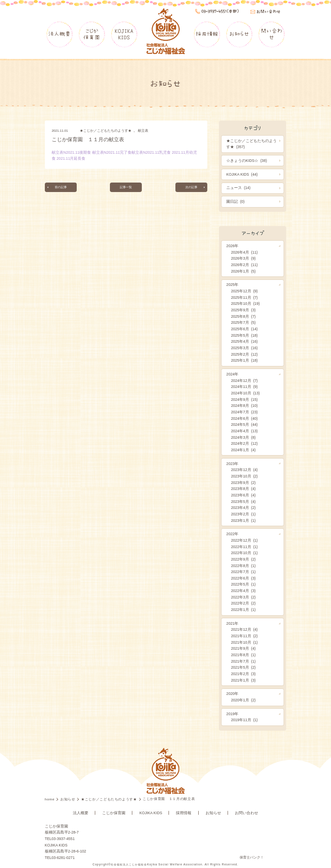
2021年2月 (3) (243, 674)
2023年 (232, 464)
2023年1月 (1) (243, 521)
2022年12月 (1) (244, 540)
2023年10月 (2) (244, 476)
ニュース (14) (238, 188)
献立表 (143, 131)
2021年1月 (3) (243, 680)
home (50, 799)
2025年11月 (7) (244, 298)
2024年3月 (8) (243, 437)
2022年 (232, 534)
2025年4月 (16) (244, 341)
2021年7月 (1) (243, 661)
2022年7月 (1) (243, 572)
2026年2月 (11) (244, 265)
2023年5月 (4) (243, 502)
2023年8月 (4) (243, 489)
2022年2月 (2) (243, 603)
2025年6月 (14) (244, 329)
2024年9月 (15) (244, 400)
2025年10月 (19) (245, 304)
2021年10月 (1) (244, 642)
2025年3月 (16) (244, 348)
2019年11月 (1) (244, 720)
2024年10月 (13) (245, 393)
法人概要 (59, 34)
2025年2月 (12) (244, 354)
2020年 (232, 694)
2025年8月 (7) (243, 316)
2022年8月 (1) (243, 566)
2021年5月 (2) (243, 667)
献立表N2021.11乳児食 (151, 152)
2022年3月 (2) (243, 597)
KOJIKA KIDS (151, 813)
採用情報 (207, 34)
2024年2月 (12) (244, 443)
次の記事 (190, 188)
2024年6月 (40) (244, 418)
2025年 (232, 285)
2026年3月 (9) (243, 258)
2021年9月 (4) (243, 648)
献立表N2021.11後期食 (71, 152)
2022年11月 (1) (244, 547)
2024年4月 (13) (244, 431)
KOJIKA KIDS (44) (242, 174)
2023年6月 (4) (243, 495)
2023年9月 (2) (243, 483)
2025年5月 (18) (244, 335)
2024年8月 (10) (244, 406)
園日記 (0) (235, 201)
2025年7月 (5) (243, 322)
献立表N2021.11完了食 (112, 152)
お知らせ (239, 34)
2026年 (232, 246)
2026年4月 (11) (244, 252)
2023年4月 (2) (243, 508)
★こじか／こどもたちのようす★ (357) (251, 144)
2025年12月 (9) (244, 291)
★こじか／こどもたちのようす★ (106, 131)
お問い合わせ (247, 813)
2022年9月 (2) (243, 559)
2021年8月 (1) (243, 655)
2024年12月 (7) (244, 381)
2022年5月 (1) (243, 584)
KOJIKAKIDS (124, 34)
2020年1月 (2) (243, 700)
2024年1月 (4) (243, 450)
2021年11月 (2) (244, 636)
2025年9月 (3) (243, 310)
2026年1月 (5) (243, 271)
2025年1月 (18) (244, 360)
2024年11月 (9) (244, 387)
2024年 (232, 374)
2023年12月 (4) (244, 470)
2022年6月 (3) (243, 578)
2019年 (232, 714)
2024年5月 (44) (244, 425)
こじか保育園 (92, 34)
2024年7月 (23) (244, 412)
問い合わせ (272, 34)
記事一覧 (126, 188)
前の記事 (62, 188)
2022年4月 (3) (243, 591)
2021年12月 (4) (244, 629)
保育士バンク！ (252, 857)
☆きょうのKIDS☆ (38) (247, 161)
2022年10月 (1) (244, 553)
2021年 (232, 623)
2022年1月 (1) (243, 610)
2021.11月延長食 (71, 158)
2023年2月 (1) (243, 514)
